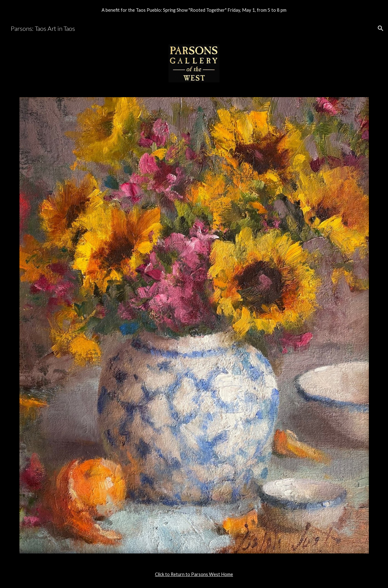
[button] (381, 28)
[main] (194, 574)
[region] (194, 10)
